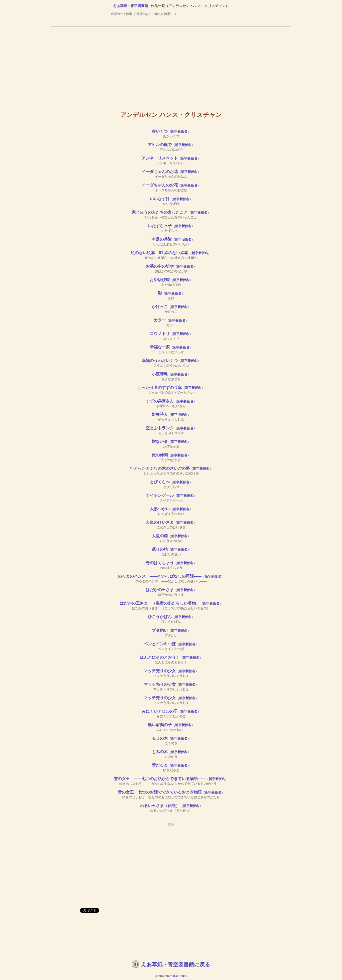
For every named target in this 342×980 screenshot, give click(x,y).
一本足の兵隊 (171, 239)
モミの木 (171, 738)
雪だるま (171, 765)
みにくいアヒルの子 (171, 711)
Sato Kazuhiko (176, 976)
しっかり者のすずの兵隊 (171, 388)
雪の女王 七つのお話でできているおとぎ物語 (171, 792)
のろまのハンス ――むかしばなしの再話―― (171, 576)
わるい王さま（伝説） (171, 806)
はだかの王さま (171, 590)
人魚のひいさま (171, 522)
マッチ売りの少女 (171, 671)
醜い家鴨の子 (171, 725)
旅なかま (171, 441)
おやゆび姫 (171, 280)
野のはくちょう (171, 563)
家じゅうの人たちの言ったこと (171, 212)
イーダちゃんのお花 (171, 172)
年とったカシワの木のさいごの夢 (171, 468)
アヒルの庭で (171, 145)
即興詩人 (171, 414)
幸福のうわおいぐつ (171, 361)
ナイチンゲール (171, 495)
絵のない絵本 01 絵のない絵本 (171, 253)
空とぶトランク (171, 428)
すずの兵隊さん (171, 401)
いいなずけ (171, 199)
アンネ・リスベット (171, 158)
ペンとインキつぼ (171, 644)
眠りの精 (171, 549)
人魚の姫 (171, 536)
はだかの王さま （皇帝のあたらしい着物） (171, 603)
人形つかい (171, 509)
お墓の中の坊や (171, 266)
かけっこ (171, 307)
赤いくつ (171, 131)
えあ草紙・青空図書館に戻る (176, 965)
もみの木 (171, 752)
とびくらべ (171, 482)
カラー (171, 320)
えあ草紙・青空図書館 (130, 6)
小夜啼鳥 (171, 374)
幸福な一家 (171, 347)
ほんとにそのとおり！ (171, 657)
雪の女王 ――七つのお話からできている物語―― (171, 779)
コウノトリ (171, 334)
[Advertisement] (171, 65)
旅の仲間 (171, 455)
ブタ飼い (171, 630)
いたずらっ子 (171, 226)
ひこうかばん (171, 617)
